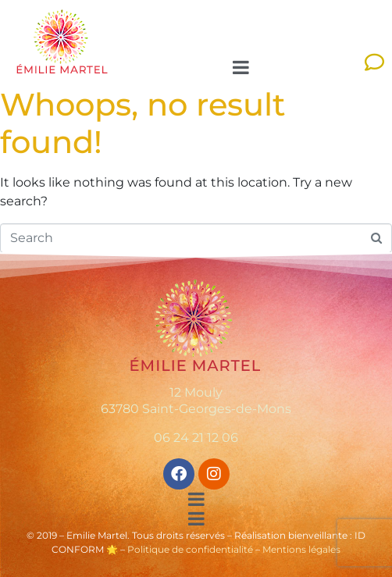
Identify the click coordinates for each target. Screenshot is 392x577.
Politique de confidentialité (190, 549)
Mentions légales (301, 549)
